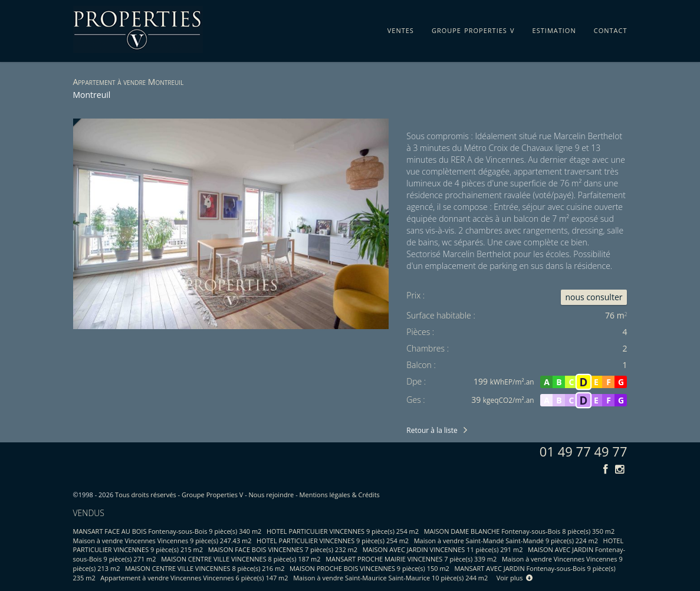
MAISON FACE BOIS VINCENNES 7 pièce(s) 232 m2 (283, 549)
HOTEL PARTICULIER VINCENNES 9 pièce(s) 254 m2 (343, 531)
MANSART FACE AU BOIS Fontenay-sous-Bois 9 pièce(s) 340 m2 (167, 531)
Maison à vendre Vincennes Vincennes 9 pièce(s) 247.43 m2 (162, 541)
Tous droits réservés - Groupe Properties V (179, 495)
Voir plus (515, 578)
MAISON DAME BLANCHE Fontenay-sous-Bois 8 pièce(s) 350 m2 (520, 531)
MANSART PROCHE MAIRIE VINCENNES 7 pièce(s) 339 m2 (411, 559)
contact (611, 28)
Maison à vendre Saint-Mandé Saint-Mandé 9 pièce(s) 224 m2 (506, 541)
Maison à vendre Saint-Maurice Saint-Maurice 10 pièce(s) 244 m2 (390, 578)
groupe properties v (473, 28)
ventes (401, 28)
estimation (554, 28)
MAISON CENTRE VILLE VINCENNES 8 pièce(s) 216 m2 (205, 568)
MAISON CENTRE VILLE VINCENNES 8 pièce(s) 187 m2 (241, 559)
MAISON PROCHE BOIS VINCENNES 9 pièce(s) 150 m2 (369, 568)
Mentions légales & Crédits (340, 495)
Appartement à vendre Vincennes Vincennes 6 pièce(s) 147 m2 (194, 578)
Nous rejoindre (272, 495)
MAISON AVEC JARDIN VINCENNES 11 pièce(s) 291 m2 (443, 549)
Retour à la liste (432, 430)
